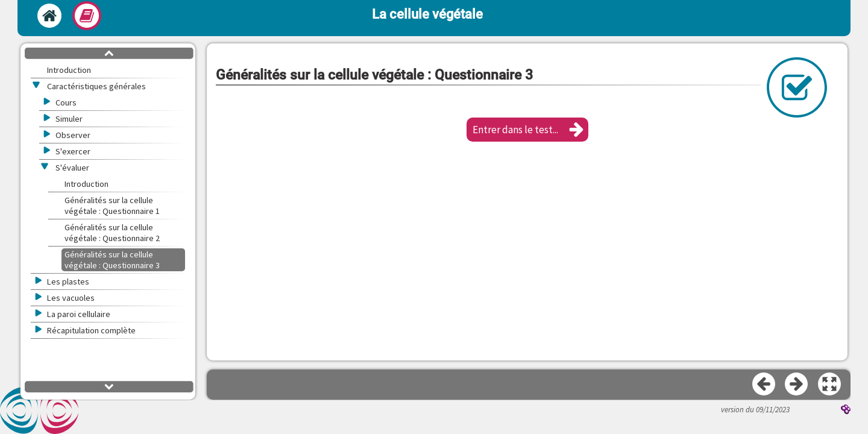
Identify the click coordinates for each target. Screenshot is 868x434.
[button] (527, 130)
